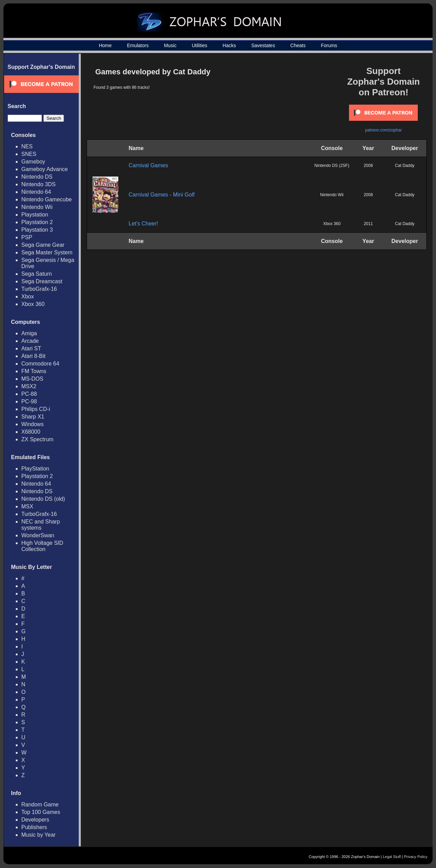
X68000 (31, 432)
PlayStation (35, 469)
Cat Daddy (405, 166)
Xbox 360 (33, 304)
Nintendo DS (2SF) (332, 166)
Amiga (29, 333)
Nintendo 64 (36, 192)
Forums (329, 45)
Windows (32, 424)
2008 (368, 166)
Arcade (30, 341)
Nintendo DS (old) (43, 499)
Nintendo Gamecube (47, 199)
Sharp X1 (33, 417)
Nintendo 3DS (39, 184)
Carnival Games (148, 165)
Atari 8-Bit (33, 356)
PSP (27, 237)
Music (170, 45)
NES (27, 146)
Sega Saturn (37, 274)
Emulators (138, 45)
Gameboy (33, 162)
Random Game (40, 805)
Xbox (28, 297)
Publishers (34, 827)
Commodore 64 (40, 364)
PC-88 (29, 394)
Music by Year (39, 835)
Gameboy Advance (45, 169)
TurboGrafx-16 (39, 289)
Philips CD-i (36, 409)
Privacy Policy (416, 857)
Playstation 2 (37, 222)
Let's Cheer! (143, 224)
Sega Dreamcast (42, 281)
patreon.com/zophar (384, 130)
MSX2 (29, 386)
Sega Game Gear (43, 245)
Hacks (229, 45)
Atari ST (31, 348)
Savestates (263, 45)
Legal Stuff (392, 857)
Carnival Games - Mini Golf (162, 195)
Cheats (298, 45)
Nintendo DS (37, 177)
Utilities (200, 45)
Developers (35, 820)
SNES (29, 154)
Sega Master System (47, 252)
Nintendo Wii (37, 207)
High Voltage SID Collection (42, 546)
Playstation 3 (37, 230)
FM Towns (34, 371)
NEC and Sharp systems (41, 525)
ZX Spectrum (37, 439)
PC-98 (29, 401)
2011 (368, 224)
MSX (27, 506)
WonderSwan (38, 535)
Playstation (35, 215)
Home (105, 45)
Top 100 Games (41, 812)
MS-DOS (32, 379)
